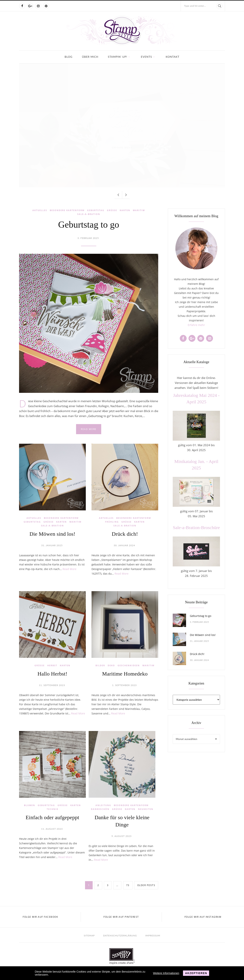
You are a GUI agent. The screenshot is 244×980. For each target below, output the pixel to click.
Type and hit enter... (195, 6)
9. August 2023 (122, 836)
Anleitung (103, 805)
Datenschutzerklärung (120, 936)
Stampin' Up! (118, 57)
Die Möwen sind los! (52, 534)
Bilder (100, 665)
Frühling (112, 522)
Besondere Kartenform (67, 210)
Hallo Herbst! (52, 674)
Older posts (146, 885)
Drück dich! (125, 534)
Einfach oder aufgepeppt (53, 817)
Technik (53, 809)
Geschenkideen (129, 665)
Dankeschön (100, 809)
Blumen (30, 805)
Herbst (52, 665)
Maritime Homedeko (125, 674)
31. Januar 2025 (52, 545)
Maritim (139, 210)
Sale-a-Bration (89, 214)
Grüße (112, 210)
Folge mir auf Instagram (203, 917)
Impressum (153, 936)
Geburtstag (96, 210)
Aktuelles (40, 210)
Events (146, 57)
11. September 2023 (52, 685)
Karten (125, 210)
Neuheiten (146, 809)
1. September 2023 (124, 685)
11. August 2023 (52, 829)
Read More (69, 569)
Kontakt (173, 57)
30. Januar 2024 (124, 545)
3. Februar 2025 (88, 238)
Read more (89, 429)
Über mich (90, 57)
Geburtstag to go (89, 225)
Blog (69, 57)
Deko (111, 665)
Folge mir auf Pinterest (121, 917)
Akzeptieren (196, 973)
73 (128, 885)
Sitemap (89, 936)
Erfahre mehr (196, 325)
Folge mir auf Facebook (40, 917)
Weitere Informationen (166, 973)
